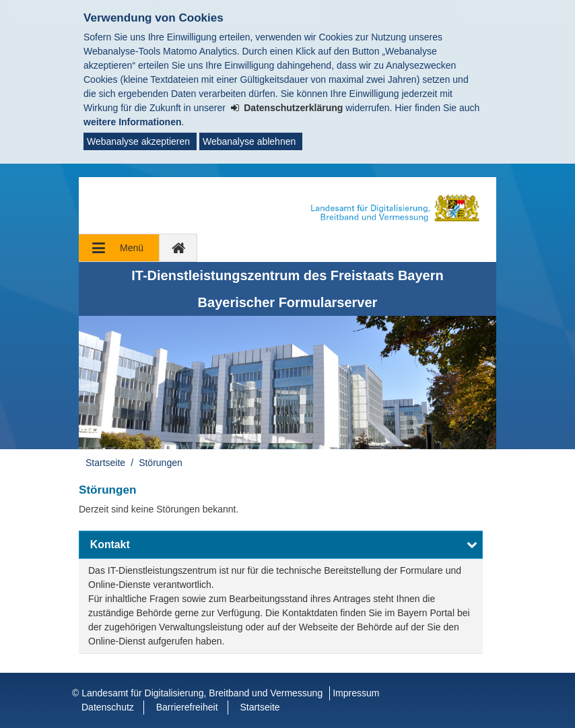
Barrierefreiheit (187, 707)
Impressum (356, 693)
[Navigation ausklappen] (119, 248)
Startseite (105, 463)
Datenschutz (108, 707)
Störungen (161, 463)
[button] (281, 545)
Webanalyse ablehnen (249, 141)
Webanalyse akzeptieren (138, 141)
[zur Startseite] (178, 248)
